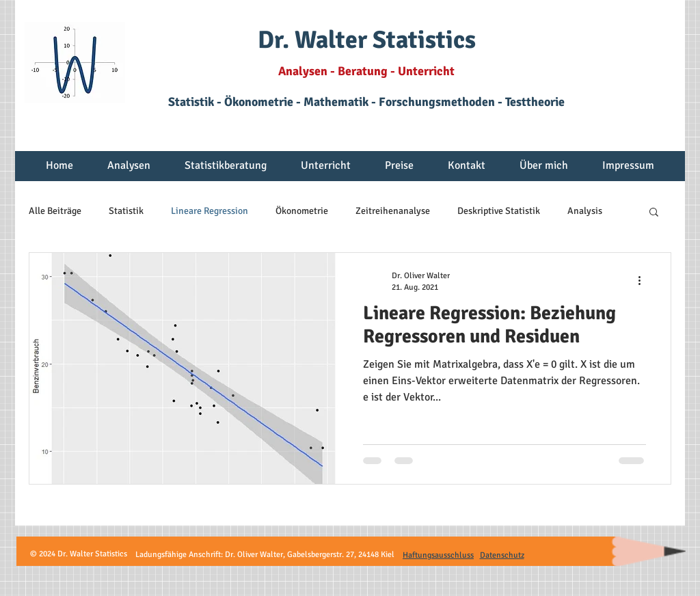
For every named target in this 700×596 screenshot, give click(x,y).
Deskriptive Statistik (499, 211)
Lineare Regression (210, 211)
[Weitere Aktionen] (644, 281)
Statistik (126, 211)
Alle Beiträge (55, 211)
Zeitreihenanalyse (393, 211)
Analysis (585, 211)
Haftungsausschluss (438, 555)
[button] (129, 170)
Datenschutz (502, 555)
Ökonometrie (302, 211)
